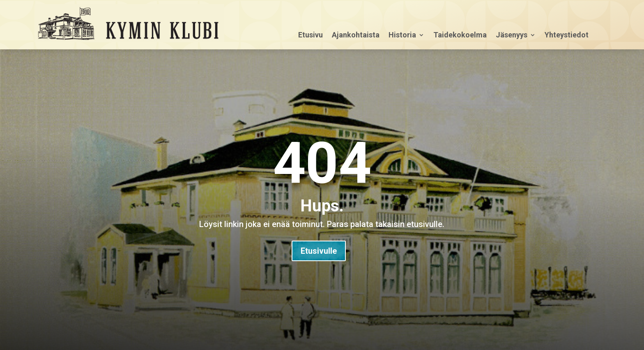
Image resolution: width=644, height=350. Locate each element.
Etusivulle (319, 251)
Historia (402, 36)
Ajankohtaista (356, 36)
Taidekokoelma (460, 36)
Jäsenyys (512, 36)
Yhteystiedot (567, 36)
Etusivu (310, 36)
